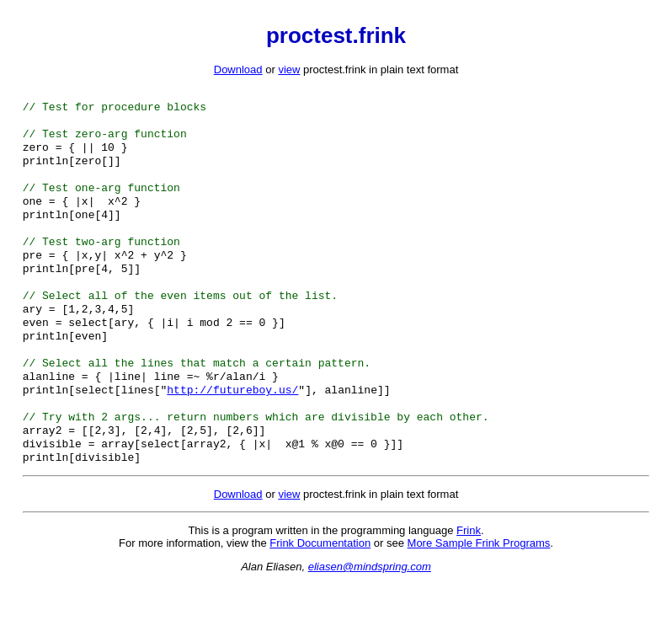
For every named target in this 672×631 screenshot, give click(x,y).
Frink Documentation (320, 590)
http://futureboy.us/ (232, 428)
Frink (469, 578)
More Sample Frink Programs (479, 590)
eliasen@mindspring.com (370, 614)
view (289, 70)
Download (238, 70)
